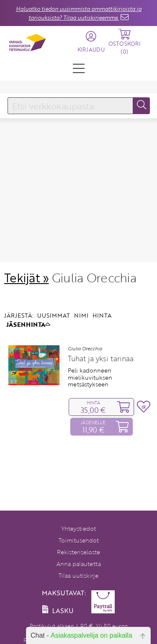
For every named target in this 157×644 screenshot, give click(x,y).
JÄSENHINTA (28, 310)
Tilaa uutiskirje (78, 575)
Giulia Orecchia (85, 335)
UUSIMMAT (54, 301)
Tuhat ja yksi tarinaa (101, 345)
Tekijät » (27, 264)
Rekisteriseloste (78, 552)
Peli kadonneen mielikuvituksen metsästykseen (90, 364)
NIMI (81, 301)
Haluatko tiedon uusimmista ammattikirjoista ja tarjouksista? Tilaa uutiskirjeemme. (79, 13)
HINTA (102, 301)
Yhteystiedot (78, 528)
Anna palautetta (79, 564)
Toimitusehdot (79, 540)
